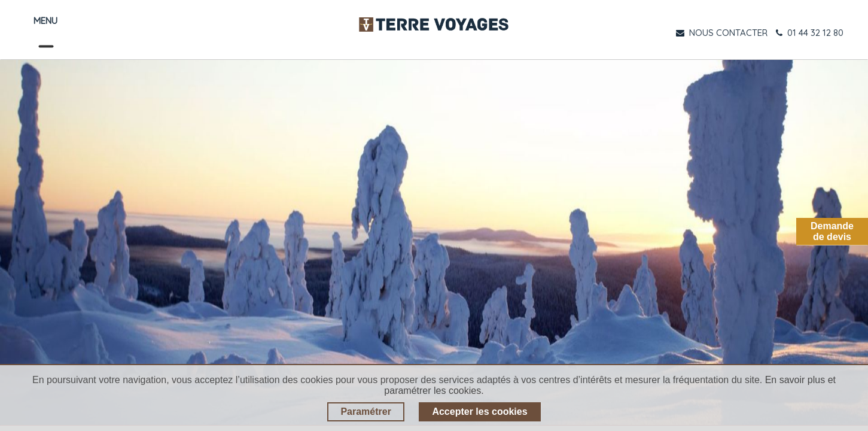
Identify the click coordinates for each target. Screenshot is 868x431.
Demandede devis (832, 231)
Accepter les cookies (479, 412)
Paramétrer (366, 412)
